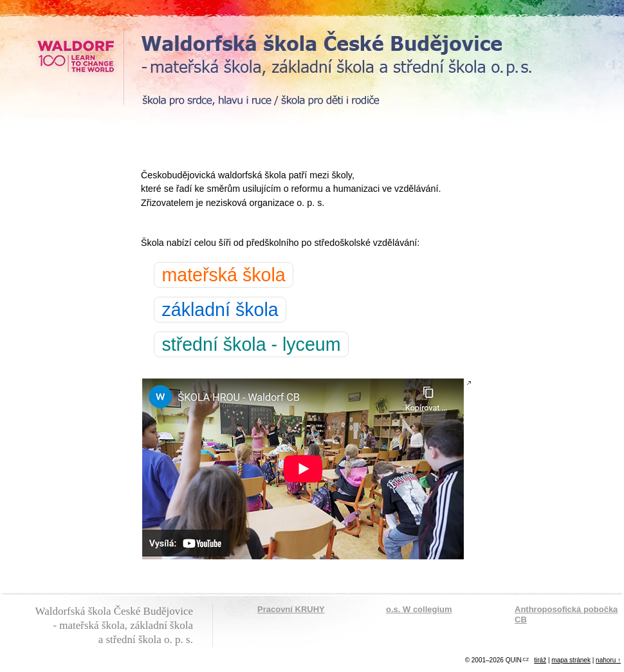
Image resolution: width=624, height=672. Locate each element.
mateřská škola (223, 275)
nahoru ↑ (608, 660)
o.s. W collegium (419, 609)
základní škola (220, 310)
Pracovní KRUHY (291, 609)
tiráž (540, 660)
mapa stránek (571, 660)
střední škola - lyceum (251, 344)
